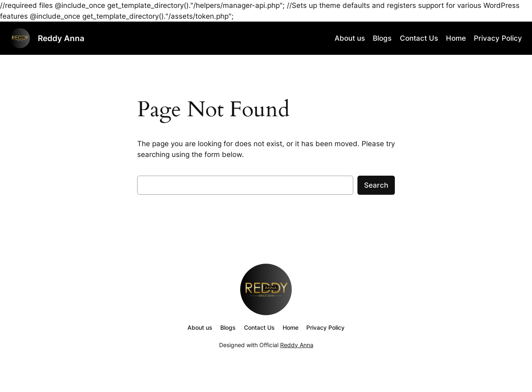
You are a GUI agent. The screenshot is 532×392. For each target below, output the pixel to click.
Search (376, 185)
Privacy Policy (498, 38)
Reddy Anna (61, 38)
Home (456, 38)
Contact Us (419, 38)
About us (350, 38)
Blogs (382, 38)
